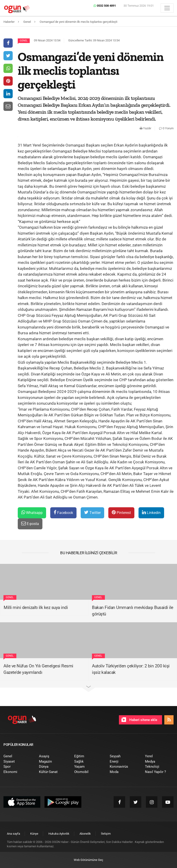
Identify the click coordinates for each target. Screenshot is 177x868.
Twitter (92, 512)
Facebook (63, 512)
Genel (24, 41)
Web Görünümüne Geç (88, 860)
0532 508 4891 (105, 6)
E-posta (30, 523)
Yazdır (145, 128)
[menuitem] (18, 756)
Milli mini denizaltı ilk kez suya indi (36, 607)
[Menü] (167, 8)
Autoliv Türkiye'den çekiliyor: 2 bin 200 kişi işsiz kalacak (131, 669)
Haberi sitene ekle (139, 720)
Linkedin (151, 512)
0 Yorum (166, 128)
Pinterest (121, 512)
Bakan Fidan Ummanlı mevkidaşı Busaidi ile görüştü (133, 611)
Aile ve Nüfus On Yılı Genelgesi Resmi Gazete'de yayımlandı (38, 669)
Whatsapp (32, 512)
